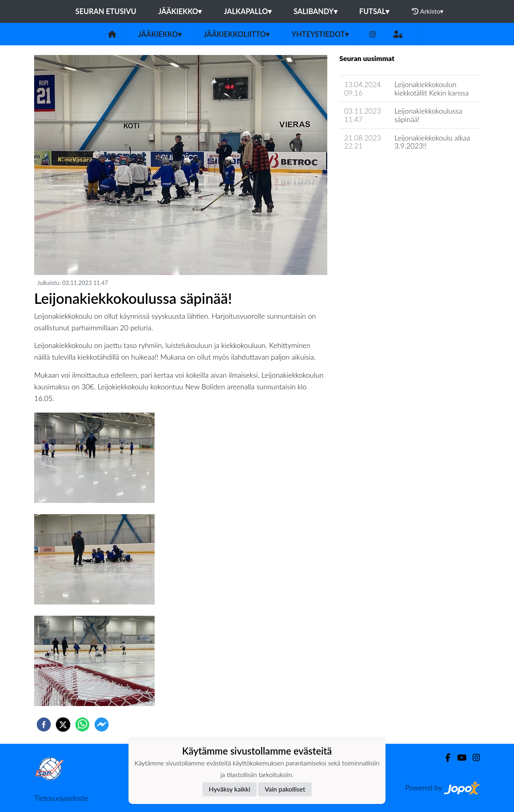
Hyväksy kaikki (229, 789)
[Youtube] (458, 758)
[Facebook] (445, 758)
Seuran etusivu (106, 11)
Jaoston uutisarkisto (376, 169)
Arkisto (428, 11)
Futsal (374, 11)
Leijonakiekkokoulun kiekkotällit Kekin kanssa (431, 89)
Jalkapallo (248, 11)
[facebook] (44, 724)
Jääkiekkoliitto (237, 34)
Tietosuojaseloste (61, 798)
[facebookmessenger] (102, 724)
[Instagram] (373, 34)
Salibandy (315, 11)
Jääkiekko (180, 11)
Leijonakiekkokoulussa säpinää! (428, 115)
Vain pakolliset (285, 789)
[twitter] (63, 724)
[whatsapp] (82, 724)
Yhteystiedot (320, 34)
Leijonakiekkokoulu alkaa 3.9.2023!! (432, 142)
